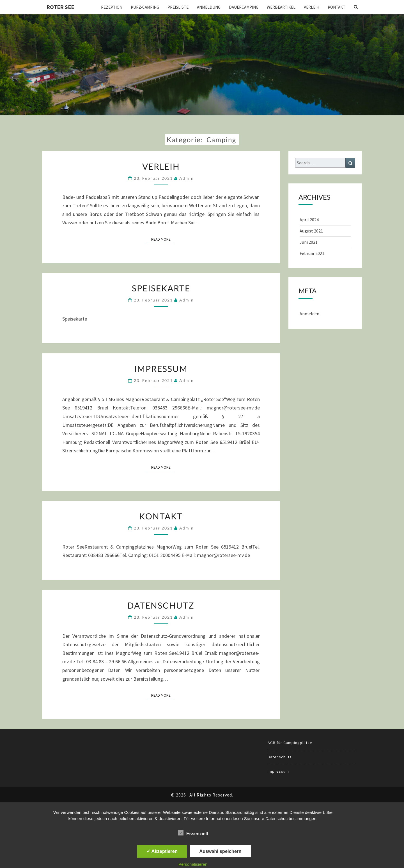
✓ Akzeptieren (162, 851)
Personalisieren (193, 864)
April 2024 (309, 220)
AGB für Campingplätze (290, 743)
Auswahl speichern (220, 851)
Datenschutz (161, 605)
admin (187, 178)
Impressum (161, 369)
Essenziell (193, 833)
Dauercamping (244, 7)
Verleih (312, 7)
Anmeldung (209, 7)
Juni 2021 (309, 242)
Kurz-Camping (145, 7)
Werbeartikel (281, 7)
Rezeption (112, 7)
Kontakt (337, 7)
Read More (163, 239)
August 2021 (311, 231)
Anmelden (309, 314)
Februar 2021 (312, 253)
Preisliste (178, 7)
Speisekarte (161, 288)
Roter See (60, 7)
